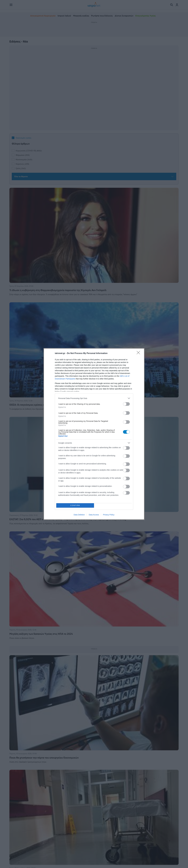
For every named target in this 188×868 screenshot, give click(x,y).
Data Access (94, 515)
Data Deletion (79, 515)
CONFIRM (75, 505)
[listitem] (94, 398)
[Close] (139, 353)
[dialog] (94, 434)
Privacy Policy (109, 515)
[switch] (126, 404)
